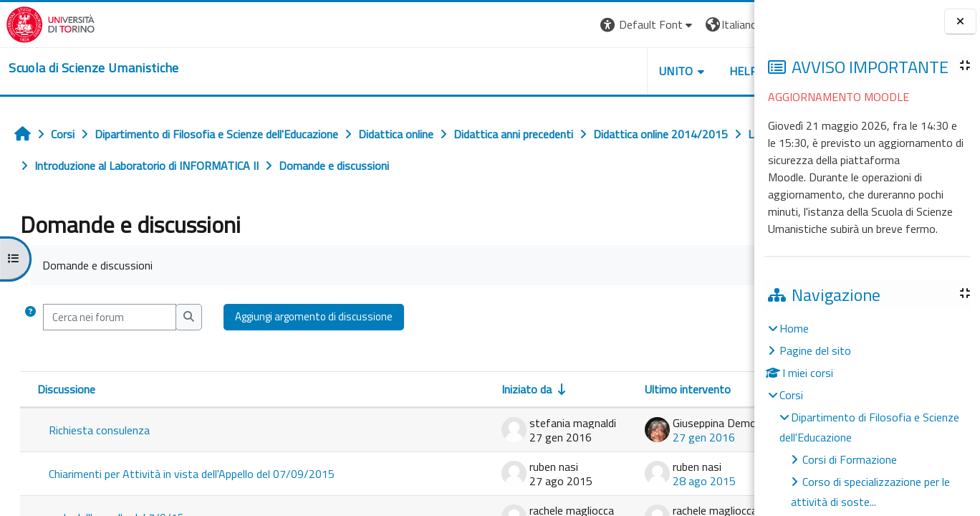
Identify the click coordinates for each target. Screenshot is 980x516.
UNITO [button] (587, 71)
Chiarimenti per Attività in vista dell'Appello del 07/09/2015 (192, 474)
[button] (558, 25)
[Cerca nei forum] (110, 317)
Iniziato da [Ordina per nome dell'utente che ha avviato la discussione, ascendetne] (431, 389)
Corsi (791, 395)
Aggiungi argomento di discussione (314, 316)
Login (730, 24)
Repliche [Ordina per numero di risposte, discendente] (706, 389)
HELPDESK (668, 71)
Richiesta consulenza (99, 430)
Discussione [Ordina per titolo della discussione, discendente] (66, 389)
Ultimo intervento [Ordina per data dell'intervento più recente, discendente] (592, 389)
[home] (88, 68)
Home (794, 328)
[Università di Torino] (45, 23)
